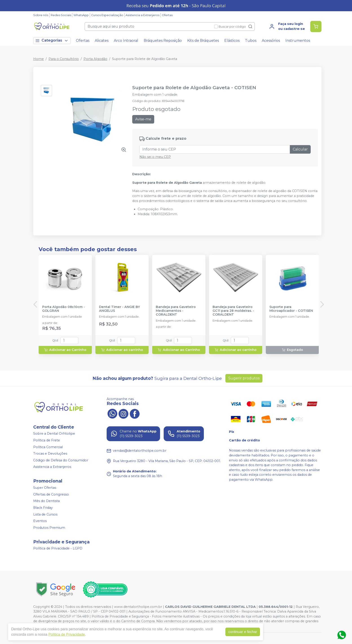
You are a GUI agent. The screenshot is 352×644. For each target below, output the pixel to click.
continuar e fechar (243, 632)
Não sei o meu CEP (155, 157)
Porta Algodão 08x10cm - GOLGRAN (64, 309)
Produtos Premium (49, 528)
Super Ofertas (45, 488)
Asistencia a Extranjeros (142, 15)
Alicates (102, 41)
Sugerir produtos (244, 378)
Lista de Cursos (45, 514)
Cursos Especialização (107, 15)
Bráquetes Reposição (163, 41)
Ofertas (167, 15)
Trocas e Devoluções (50, 454)
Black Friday (43, 508)
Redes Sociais (61, 15)
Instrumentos (298, 41)
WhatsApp (81, 15)
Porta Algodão (95, 59)
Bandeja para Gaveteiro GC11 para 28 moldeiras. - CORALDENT (233, 311)
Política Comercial (48, 447)
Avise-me (143, 119)
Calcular (300, 149)
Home (38, 59)
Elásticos (232, 41)
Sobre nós (41, 15)
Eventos (40, 521)
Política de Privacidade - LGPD (58, 549)
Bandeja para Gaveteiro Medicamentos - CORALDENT (176, 311)
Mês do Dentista (46, 501)
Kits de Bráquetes (203, 41)
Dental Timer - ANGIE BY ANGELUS (120, 309)
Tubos (251, 41)
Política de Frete (47, 440)
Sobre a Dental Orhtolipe (54, 434)
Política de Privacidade (67, 634)
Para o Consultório (64, 59)
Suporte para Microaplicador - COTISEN (291, 309)
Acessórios (271, 41)
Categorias (52, 41)
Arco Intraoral (126, 41)
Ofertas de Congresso (51, 494)
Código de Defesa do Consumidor (61, 460)
